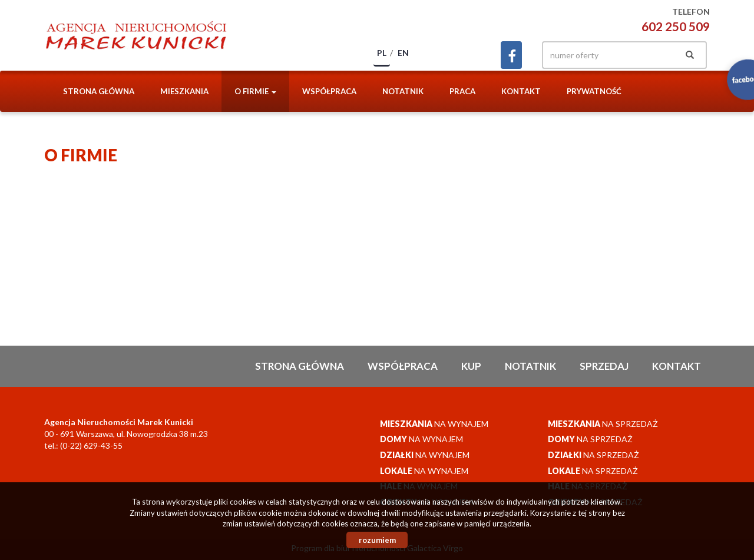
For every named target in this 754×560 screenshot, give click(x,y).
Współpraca (329, 91)
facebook (511, 55)
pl (382, 53)
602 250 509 (676, 26)
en (403, 53)
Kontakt (521, 91)
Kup (471, 366)
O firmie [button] (255, 91)
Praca (462, 91)
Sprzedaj (604, 366)
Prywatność (594, 91)
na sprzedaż (603, 424)
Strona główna (99, 91)
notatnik (403, 91)
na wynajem (434, 424)
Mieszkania (184, 91)
